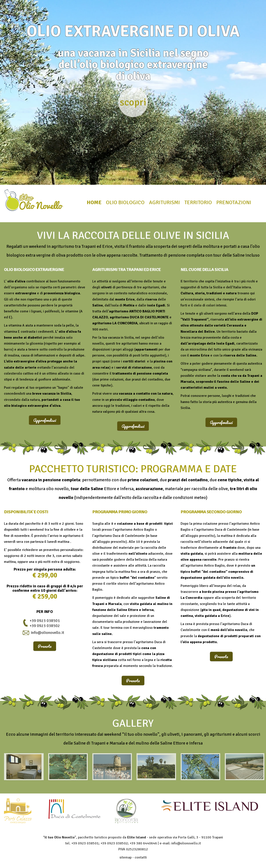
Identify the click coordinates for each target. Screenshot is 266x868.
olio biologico (125, 202)
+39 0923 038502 (45, 626)
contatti (141, 857)
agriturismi (164, 202)
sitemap (125, 857)
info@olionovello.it (48, 633)
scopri (133, 102)
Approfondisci (45, 420)
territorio (198, 202)
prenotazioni (234, 202)
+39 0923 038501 (45, 621)
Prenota (45, 646)
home (94, 202)
